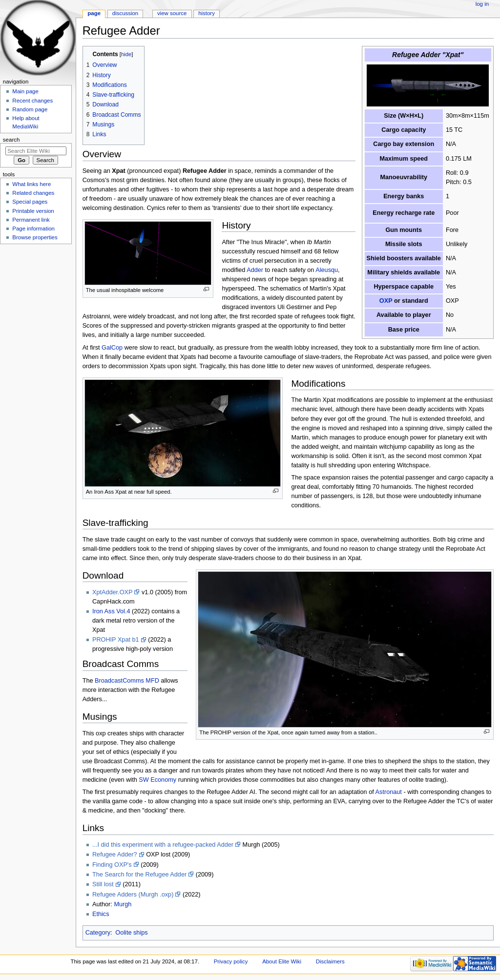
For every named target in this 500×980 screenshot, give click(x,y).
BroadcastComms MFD (127, 681)
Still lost (103, 884)
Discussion (125, 13)
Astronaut (389, 792)
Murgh (123, 904)
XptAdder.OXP (113, 592)
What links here (31, 184)
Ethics (101, 914)
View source (172, 13)
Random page (30, 109)
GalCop (112, 348)
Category (98, 933)
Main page (25, 91)
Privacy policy (231, 961)
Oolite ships (131, 933)
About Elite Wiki (282, 961)
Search (11, 140)
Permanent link (31, 220)
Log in (482, 4)
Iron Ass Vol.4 (111, 611)
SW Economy (157, 780)
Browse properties (35, 237)
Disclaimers (330, 961)
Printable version (33, 211)
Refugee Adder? (115, 855)
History (207, 13)
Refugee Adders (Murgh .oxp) (133, 895)
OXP (386, 301)
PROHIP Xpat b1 (116, 640)
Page (94, 13)
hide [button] (126, 54)
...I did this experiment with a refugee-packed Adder (163, 845)
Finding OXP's (112, 865)
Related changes (33, 193)
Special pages (30, 202)
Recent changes (32, 101)
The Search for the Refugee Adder (139, 875)
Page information (33, 229)
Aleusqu (327, 270)
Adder (255, 270)
